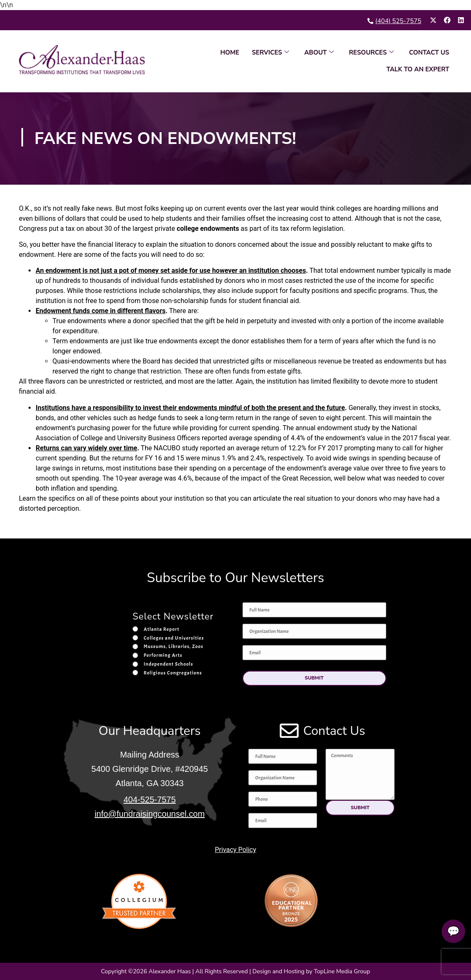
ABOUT (319, 52)
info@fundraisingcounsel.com (150, 814)
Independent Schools (169, 664)
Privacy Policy (235, 849)
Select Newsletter (173, 617)
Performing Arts (163, 655)
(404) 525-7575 (398, 21)
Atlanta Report (162, 629)
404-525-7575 (150, 800)
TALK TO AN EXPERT (418, 69)
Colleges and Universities (174, 638)
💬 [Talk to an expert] (451, 931)
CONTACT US (429, 52)
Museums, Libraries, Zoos (174, 646)
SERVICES (271, 52)
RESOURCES (371, 52)
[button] (314, 678)
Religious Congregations (173, 673)
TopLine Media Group (342, 971)
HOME (230, 52)
